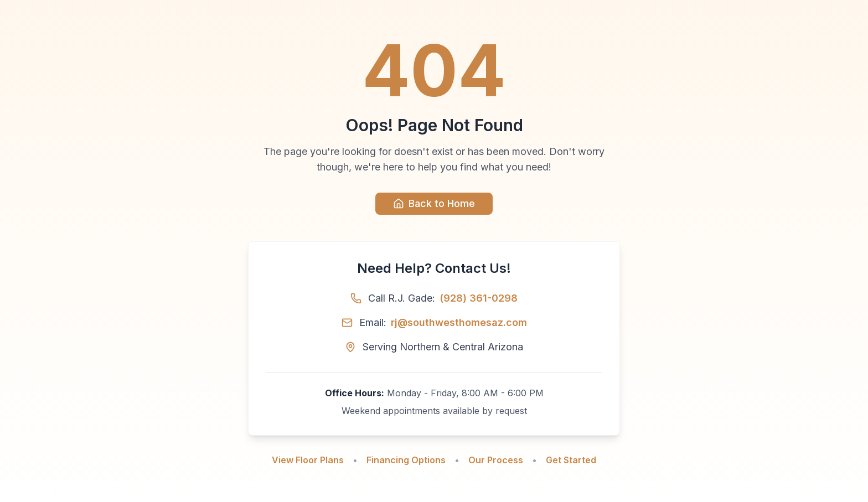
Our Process (496, 460)
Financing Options (406, 460)
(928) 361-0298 (479, 298)
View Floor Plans (308, 460)
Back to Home (434, 203)
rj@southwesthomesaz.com (459, 322)
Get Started (571, 460)
